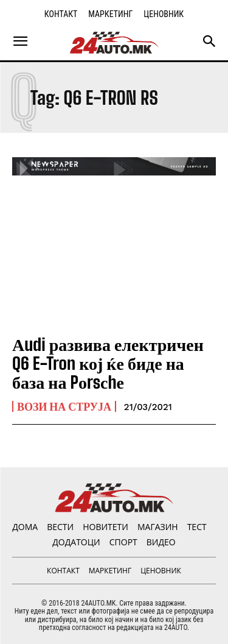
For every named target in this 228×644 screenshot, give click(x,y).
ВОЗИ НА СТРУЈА (64, 406)
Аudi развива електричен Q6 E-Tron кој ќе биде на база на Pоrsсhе (108, 363)
